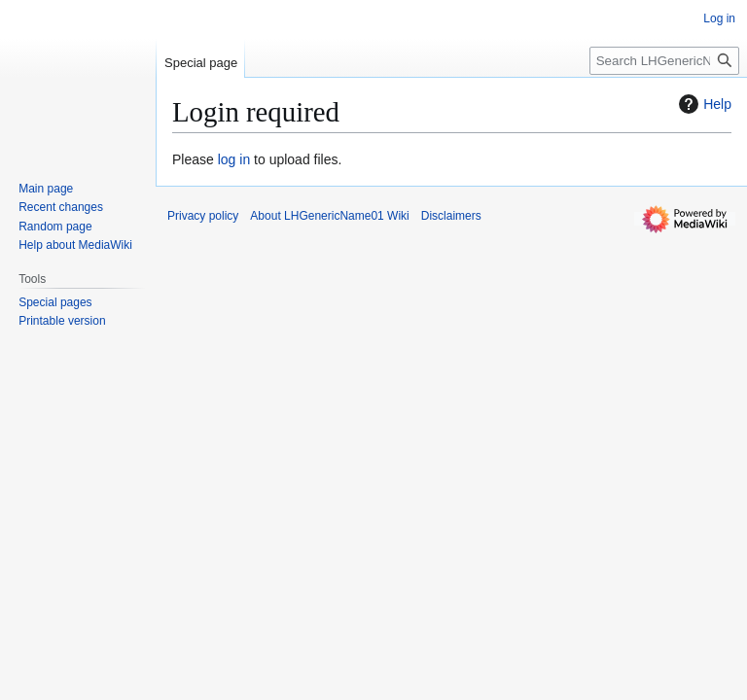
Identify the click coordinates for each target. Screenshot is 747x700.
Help (703, 104)
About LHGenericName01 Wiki (329, 216)
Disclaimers (451, 216)
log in (234, 159)
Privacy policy (203, 216)
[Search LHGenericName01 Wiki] (664, 61)
